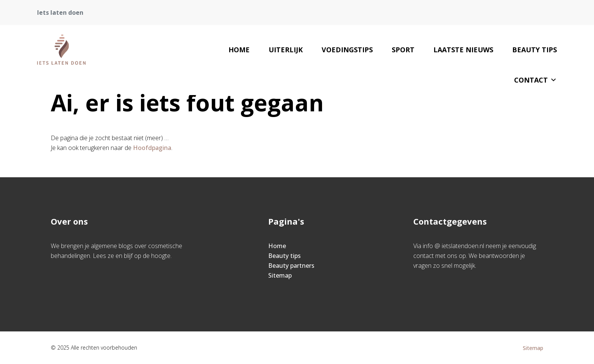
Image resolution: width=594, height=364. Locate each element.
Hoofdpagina (152, 148)
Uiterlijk (286, 50)
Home (239, 50)
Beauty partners (291, 266)
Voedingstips (347, 50)
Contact (535, 80)
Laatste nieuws (463, 50)
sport (403, 50)
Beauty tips (535, 50)
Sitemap (280, 275)
